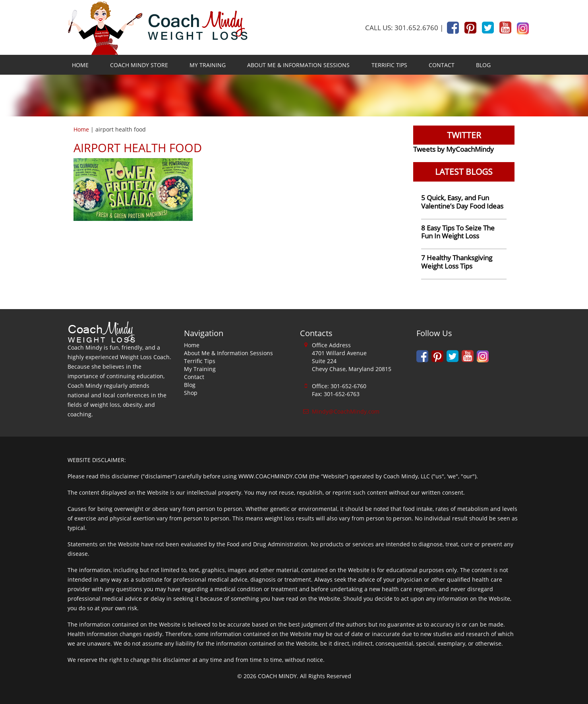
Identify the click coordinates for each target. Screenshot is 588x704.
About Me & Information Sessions (298, 65)
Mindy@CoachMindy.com (346, 411)
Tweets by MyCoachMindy (454, 149)
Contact (442, 65)
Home (80, 65)
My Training (208, 65)
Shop (191, 393)
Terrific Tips (389, 65)
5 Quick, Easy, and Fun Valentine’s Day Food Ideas (462, 202)
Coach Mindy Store (139, 65)
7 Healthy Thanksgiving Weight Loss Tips (457, 262)
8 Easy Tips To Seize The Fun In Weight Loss (458, 232)
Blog (483, 65)
